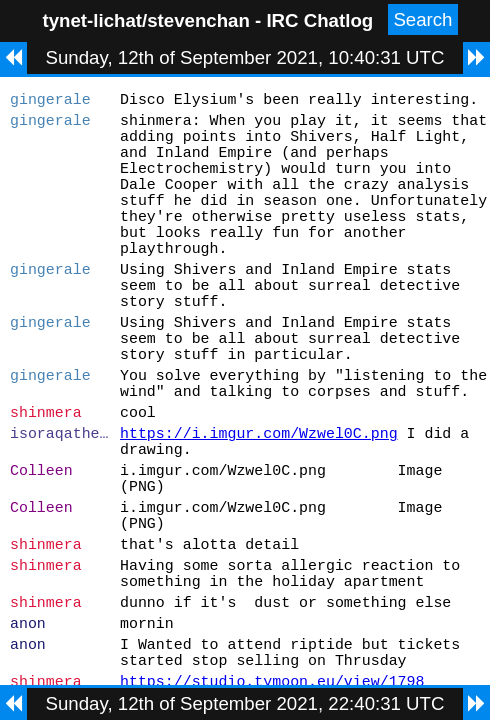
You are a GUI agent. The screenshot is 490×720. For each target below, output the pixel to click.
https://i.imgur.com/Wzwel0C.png (259, 512)
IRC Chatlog (319, 20)
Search (422, 19)
